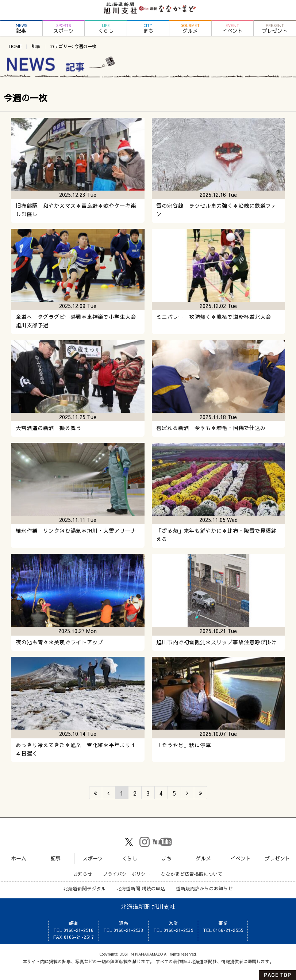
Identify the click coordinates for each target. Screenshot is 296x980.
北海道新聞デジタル (84, 888)
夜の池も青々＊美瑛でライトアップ (59, 642)
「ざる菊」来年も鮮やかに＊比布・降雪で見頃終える (216, 535)
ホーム (19, 858)
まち (148, 29)
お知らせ (83, 874)
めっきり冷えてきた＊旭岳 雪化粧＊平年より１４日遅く (76, 749)
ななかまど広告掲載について (192, 874)
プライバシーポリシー (127, 874)
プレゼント (275, 29)
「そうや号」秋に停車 (184, 745)
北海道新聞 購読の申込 (141, 888)
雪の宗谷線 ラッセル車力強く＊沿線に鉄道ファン (216, 210)
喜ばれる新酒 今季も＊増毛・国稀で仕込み (211, 428)
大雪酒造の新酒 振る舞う (49, 428)
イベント (233, 29)
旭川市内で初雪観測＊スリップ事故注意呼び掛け (216, 642)
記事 (21, 29)
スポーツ (64, 29)
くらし (106, 29)
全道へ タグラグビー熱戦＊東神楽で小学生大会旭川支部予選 (76, 321)
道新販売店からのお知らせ (204, 888)
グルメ (190, 29)
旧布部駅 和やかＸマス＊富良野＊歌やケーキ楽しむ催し (76, 210)
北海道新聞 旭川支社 (148, 906)
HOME (15, 46)
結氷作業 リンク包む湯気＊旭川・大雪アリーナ (76, 531)
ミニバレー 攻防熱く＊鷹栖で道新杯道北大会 (214, 317)
